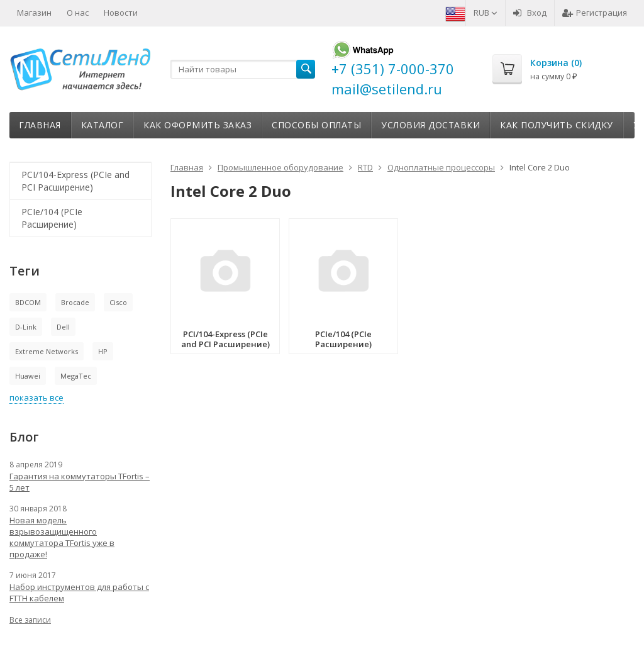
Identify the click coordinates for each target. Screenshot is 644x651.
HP (103, 351)
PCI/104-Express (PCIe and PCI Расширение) (75, 181)
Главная (40, 125)
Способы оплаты (316, 125)
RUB (486, 13)
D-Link (26, 327)
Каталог (103, 125)
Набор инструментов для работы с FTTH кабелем (79, 593)
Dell (63, 327)
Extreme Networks (47, 351)
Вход (530, 13)
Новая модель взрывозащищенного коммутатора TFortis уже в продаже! (62, 537)
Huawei (28, 376)
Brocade (75, 302)
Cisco (118, 302)
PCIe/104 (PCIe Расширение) (52, 218)
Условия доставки (430, 125)
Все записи (30, 620)
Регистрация (595, 13)
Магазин (34, 13)
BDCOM (28, 302)
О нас (78, 13)
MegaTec (76, 376)
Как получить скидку (557, 125)
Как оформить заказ (197, 125)
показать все (36, 398)
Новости (121, 13)
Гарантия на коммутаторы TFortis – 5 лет (80, 482)
